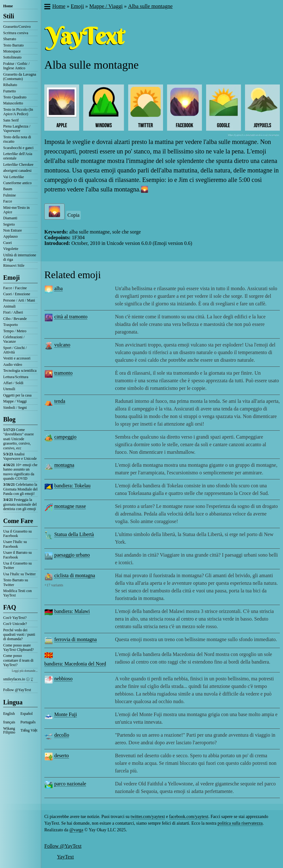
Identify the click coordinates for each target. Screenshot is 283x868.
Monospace (12, 51)
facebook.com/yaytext (189, 817)
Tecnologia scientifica (20, 371)
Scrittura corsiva (16, 33)
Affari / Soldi (13, 383)
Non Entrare (13, 230)
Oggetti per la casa (17, 395)
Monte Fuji (66, 714)
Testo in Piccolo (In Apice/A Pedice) (18, 112)
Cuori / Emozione (17, 294)
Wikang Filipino (9, 730)
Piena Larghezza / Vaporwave (17, 128)
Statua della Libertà (74, 534)
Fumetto (9, 91)
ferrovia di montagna (75, 639)
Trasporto (10, 325)
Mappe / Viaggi (15, 401)
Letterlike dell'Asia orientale (18, 156)
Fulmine (9, 195)
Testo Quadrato (15, 97)
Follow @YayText (17, 690)
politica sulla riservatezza (240, 823)
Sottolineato (12, 57)
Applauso (10, 236)
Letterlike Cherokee (18, 165)
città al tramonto (71, 317)
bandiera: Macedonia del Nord (75, 664)
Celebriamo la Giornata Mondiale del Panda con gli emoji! (20, 489)
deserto (61, 756)
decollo (62, 735)
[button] (47, 7)
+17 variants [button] (54, 585)
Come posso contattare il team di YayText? (18, 660)
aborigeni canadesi (17, 171)
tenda (60, 401)
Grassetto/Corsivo (17, 27)
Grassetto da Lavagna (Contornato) (20, 77)
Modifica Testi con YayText (17, 593)
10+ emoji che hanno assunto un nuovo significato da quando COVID (20, 472)
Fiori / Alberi (13, 312)
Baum (8, 189)
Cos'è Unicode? (15, 624)
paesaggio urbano (72, 555)
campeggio (65, 437)
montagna (64, 465)
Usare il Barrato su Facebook (17, 555)
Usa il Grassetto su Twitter (17, 565)
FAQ (10, 607)
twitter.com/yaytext (148, 817)
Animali (9, 306)
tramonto (63, 373)
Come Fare (18, 521)
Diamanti (10, 218)
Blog (9, 419)
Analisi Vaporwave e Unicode (20, 456)
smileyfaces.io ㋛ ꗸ (18, 679)
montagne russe (70, 506)
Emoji (11, 278)
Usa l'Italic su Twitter (19, 574)
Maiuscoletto (13, 103)
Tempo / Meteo (15, 331)
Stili (9, 16)
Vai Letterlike (14, 177)
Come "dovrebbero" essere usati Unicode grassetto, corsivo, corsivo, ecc (19, 439)
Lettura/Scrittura (16, 377)
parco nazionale (70, 784)
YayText (65, 857)
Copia (73, 215)
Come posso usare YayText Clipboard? (18, 647)
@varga (76, 830)
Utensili (9, 389)
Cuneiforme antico (17, 183)
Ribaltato (10, 85)
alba (58, 288)
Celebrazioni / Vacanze (14, 339)
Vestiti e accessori (17, 358)
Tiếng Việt (29, 730)
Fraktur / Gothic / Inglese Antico (16, 66)
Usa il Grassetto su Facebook (17, 534)
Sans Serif (11, 120)
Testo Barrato (13, 45)
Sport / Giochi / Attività (15, 350)
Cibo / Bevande (15, 319)
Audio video (13, 365)
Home (8, 6)
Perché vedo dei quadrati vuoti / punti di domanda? (19, 635)
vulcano (62, 345)
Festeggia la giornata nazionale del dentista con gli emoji (20, 504)
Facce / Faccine (15, 288)
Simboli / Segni (15, 408)
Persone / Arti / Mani (19, 300)
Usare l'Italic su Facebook (15, 544)
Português (28, 722)
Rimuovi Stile (14, 265)
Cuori (7, 243)
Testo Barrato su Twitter (16, 582)
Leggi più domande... (25, 671)
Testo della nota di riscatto (17, 139)
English (9, 714)
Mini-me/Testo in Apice (16, 210)
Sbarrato (10, 39)
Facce (8, 201)
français (9, 722)
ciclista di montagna (75, 575)
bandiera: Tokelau (72, 486)
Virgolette (11, 249)
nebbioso (63, 679)
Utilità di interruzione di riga (20, 257)
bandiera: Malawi (72, 611)
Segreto (9, 224)
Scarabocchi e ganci (18, 148)
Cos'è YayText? (15, 618)
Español (27, 714)
